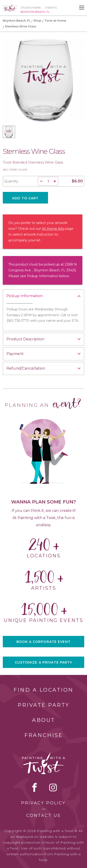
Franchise (44, 735)
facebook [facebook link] (35, 787)
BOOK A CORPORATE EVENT (43, 642)
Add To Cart (25, 198)
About (44, 720)
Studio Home (31, 8)
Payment (15, 354)
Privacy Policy (43, 803)
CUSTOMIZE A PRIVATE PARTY (44, 662)
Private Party (44, 705)
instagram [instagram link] (53, 787)
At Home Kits (53, 229)
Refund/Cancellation (26, 368)
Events (51, 8)
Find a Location (43, 690)
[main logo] (10, 6)
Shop (37, 21)
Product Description (25, 339)
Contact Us (43, 815)
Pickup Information (25, 296)
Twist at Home (55, 21)
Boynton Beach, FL (17, 21)
